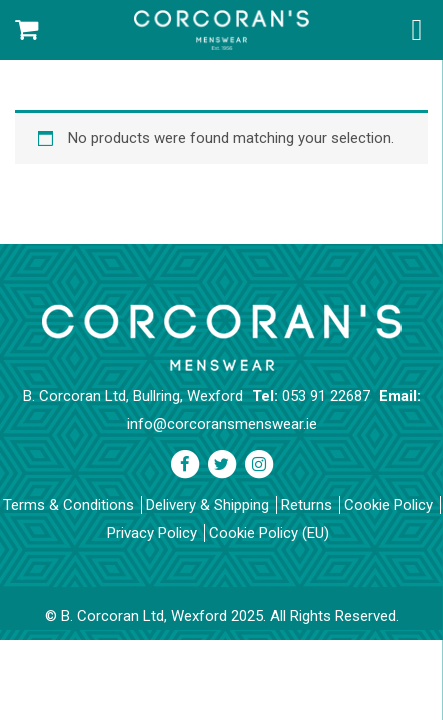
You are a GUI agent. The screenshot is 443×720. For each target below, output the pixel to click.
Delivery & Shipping (207, 505)
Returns (306, 505)
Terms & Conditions (68, 505)
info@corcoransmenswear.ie (222, 424)
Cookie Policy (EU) (269, 533)
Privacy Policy (152, 533)
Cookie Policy (388, 505)
